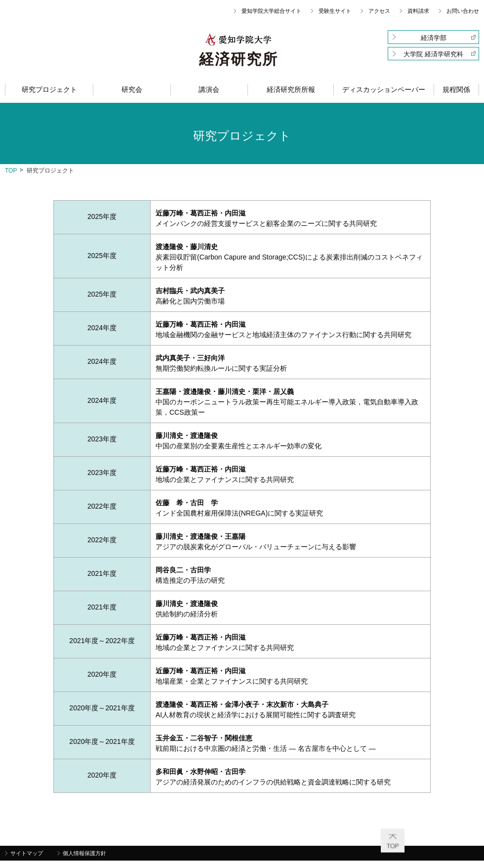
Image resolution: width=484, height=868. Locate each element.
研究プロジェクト (49, 89)
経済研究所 (239, 59)
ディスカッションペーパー (384, 89)
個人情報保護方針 (84, 853)
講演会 (209, 89)
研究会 (132, 89)
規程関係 (456, 89)
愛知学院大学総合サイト (271, 11)
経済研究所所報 (291, 89)
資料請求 (418, 11)
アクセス (379, 11)
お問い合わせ (463, 11)
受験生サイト (335, 11)
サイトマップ (27, 853)
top (11, 171)
